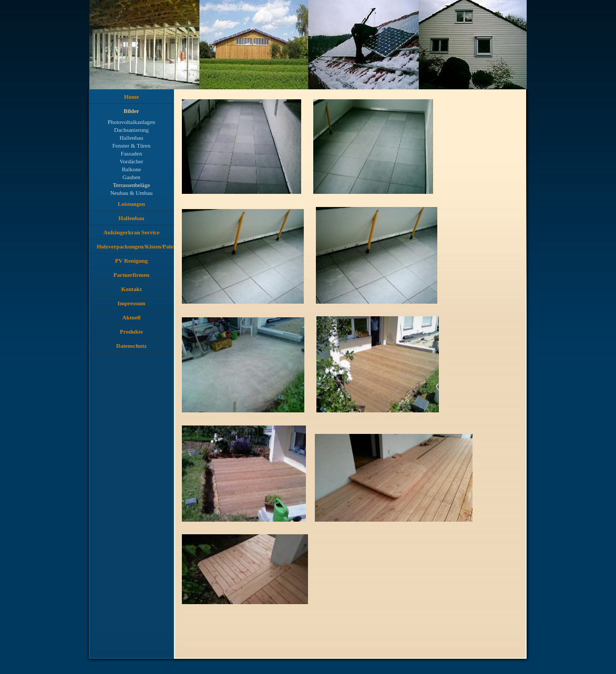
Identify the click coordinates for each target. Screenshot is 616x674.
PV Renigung (131, 261)
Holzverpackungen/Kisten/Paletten (135, 246)
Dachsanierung (131, 130)
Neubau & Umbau (132, 193)
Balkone (132, 169)
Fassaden (131, 153)
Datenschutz (131, 346)
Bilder (131, 111)
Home (131, 97)
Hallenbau (131, 138)
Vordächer (132, 161)
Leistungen (131, 204)
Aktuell (132, 317)
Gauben (131, 177)
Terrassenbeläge (132, 185)
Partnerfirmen (131, 275)
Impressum (132, 303)
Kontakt (131, 289)
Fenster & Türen (132, 146)
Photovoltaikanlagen (131, 122)
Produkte (131, 331)
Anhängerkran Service (132, 232)
